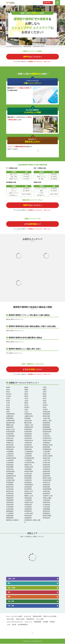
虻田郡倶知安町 (47, 432)
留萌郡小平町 (28, 465)
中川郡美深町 (10, 463)
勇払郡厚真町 (28, 489)
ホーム (8, 617)
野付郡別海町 (28, 516)
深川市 (8, 407)
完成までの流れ (20, 619)
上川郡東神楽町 (29, 452)
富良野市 (27, 407)
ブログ (9, 625)
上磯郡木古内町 (29, 416)
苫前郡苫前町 (46, 465)
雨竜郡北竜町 (10, 450)
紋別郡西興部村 (29, 485)
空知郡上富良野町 (48, 456)
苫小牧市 (9, 396)
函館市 (26, 388)
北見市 (26, 392)
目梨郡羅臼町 (28, 518)
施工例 (14, 625)
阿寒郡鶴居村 (46, 514)
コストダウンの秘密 (16, 617)
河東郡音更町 (10, 498)
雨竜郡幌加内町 (47, 450)
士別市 (26, 401)
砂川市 (26, 405)
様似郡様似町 (10, 496)
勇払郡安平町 (10, 492)
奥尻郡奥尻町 (46, 423)
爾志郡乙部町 (28, 423)
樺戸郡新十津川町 (48, 445)
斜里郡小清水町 (47, 478)
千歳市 (45, 403)
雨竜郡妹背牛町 (10, 447)
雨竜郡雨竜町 (46, 447)
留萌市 (45, 394)
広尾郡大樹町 (10, 505)
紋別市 (8, 401)
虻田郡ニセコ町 (10, 430)
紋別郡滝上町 (46, 483)
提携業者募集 (38, 622)
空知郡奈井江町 (29, 441)
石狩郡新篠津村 (10, 414)
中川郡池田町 (10, 507)
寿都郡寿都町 (10, 427)
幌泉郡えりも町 (29, 496)
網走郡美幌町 (28, 476)
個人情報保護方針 (23, 625)
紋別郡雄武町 (46, 485)
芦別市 (8, 399)
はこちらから (33, 57)
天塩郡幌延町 (28, 469)
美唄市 (45, 396)
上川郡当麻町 (46, 452)
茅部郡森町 (27, 419)
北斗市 (26, 412)
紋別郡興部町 (10, 485)
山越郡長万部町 (10, 421)
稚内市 (26, 396)
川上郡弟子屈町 (29, 514)
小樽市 (45, 388)
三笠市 (8, 403)
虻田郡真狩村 (28, 430)
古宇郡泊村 (46, 434)
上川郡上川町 (46, 454)
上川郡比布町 (10, 454)
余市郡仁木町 (10, 439)
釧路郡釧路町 (10, 511)
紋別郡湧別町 (28, 483)
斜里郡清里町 (28, 478)
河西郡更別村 (46, 503)
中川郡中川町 (46, 463)
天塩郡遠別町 (46, 467)
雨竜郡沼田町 (28, 450)
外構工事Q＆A (30, 619)
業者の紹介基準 (37, 617)
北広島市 (45, 410)
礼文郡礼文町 (28, 474)
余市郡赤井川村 (47, 439)
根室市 (26, 403)
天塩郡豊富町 (10, 474)
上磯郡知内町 (10, 416)
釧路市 (45, 390)
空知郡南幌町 (10, 441)
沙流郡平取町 (10, 494)
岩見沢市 (9, 394)
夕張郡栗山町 (46, 443)
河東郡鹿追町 (10, 500)
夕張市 (45, 392)
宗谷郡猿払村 (46, 469)
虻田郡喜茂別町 (10, 432)
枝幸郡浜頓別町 (10, 472)
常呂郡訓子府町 (10, 481)
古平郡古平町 (46, 436)
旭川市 (8, 390)
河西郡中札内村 (29, 503)
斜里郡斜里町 (10, 478)
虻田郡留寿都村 (47, 430)
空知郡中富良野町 (11, 458)
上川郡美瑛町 (28, 456)
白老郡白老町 (10, 489)
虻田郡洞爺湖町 (47, 489)
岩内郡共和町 (10, 434)
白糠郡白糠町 (10, 516)
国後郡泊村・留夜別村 (12, 520)
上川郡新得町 (28, 500)
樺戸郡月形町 (10, 445)
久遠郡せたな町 (29, 425)
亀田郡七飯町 (46, 416)
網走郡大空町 (10, 487)
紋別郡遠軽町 (10, 483)
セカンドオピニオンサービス (15, 622)
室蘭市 (26, 390)
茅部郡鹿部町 (10, 419)
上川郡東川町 (10, 456)
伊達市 (26, 410)
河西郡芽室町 (10, 503)
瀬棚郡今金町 (10, 425)
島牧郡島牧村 (46, 425)
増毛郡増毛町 (10, 465)
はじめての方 (27, 617)
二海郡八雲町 (46, 419)
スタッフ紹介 (40, 619)
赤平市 (45, 399)
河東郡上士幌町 (47, 498)
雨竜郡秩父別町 (29, 447)
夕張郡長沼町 (28, 443)
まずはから (32, 224)
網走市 (26, 394)
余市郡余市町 (28, 439)
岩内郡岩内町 (28, 434)
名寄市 (45, 401)
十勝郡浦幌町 (46, 509)
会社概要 (46, 622)
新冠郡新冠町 (28, 494)
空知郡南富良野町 (29, 458)
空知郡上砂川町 (47, 441)
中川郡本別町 (46, 507)
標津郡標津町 (10, 518)
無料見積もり (48, 3)
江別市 (26, 399)
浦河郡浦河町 (46, 494)
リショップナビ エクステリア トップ (14, 46)
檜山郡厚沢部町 (10, 423)
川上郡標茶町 (10, 514)
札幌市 (8, 388)
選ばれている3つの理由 (50, 617)
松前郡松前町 (28, 414)
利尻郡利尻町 (46, 474)
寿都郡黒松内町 (29, 427)
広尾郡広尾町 (28, 505)
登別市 (45, 407)
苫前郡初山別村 (29, 467)
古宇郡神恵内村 (10, 436)
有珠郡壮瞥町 (46, 487)
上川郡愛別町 (28, 454)
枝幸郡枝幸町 (46, 472)
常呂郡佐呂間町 (47, 481)
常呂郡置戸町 (28, 481)
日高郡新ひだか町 (48, 496)
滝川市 (8, 405)
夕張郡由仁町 (10, 443)
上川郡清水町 (46, 500)
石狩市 (8, 412)
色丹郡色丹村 (46, 518)
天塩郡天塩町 (10, 469)
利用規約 (52, 622)
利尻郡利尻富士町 (11, 476)
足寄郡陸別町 (28, 509)
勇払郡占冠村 (46, 458)
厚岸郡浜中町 (46, 511)
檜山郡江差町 (28, 421)
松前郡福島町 (46, 414)
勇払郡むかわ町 (29, 492)
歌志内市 (45, 405)
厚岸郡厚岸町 (28, 511)
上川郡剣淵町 (28, 461)
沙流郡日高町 (46, 492)
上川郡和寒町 (10, 461)
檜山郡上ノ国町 (47, 421)
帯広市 (8, 392)
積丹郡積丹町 (28, 436)
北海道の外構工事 (27, 46)
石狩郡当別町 (46, 412)
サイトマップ (28, 622)
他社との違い (11, 619)
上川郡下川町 (46, 461)
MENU (58, 3)
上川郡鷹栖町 (10, 452)
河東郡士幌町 (28, 498)
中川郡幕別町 (46, 505)
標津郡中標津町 (47, 516)
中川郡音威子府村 (29, 463)
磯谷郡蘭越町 (46, 427)
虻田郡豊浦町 (28, 487)
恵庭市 (8, 410)
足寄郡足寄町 (10, 509)
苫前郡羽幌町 (10, 467)
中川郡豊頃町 (28, 507)
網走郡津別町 (46, 476)
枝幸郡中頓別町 (29, 472)
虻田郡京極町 (28, 432)
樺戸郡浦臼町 (28, 445)
